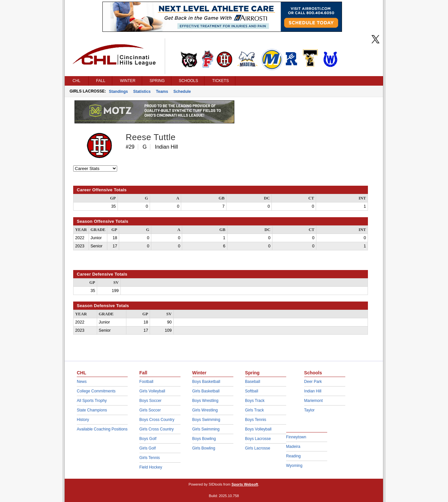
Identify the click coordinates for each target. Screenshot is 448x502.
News (82, 382)
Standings (118, 92)
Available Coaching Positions (102, 429)
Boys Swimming (206, 420)
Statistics (142, 92)
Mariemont (314, 401)
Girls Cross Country (157, 429)
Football (147, 382)
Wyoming (294, 466)
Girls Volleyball (152, 391)
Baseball (253, 382)
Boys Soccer (150, 401)
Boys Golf (148, 439)
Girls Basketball (206, 391)
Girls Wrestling (205, 410)
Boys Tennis (256, 420)
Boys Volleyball (258, 429)
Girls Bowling (204, 448)
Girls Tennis (150, 458)
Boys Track (255, 401)
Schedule (182, 92)
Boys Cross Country (157, 420)
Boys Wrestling (205, 401)
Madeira (293, 447)
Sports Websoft (245, 484)
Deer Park (313, 382)
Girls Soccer (150, 410)
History (83, 420)
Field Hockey (151, 467)
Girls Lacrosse (258, 448)
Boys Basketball (206, 382)
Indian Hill (313, 391)
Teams (162, 92)
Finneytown (296, 437)
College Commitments (96, 391)
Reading (294, 456)
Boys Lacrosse (258, 439)
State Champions (92, 410)
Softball (252, 391)
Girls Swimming (206, 429)
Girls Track (255, 410)
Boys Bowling (204, 439)
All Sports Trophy (92, 401)
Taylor (309, 410)
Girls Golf (148, 448)
